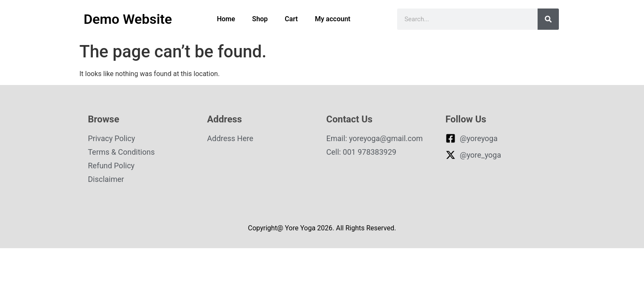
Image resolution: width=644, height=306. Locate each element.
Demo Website (128, 19)
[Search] (548, 19)
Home (226, 19)
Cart (291, 19)
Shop (260, 19)
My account (333, 19)
